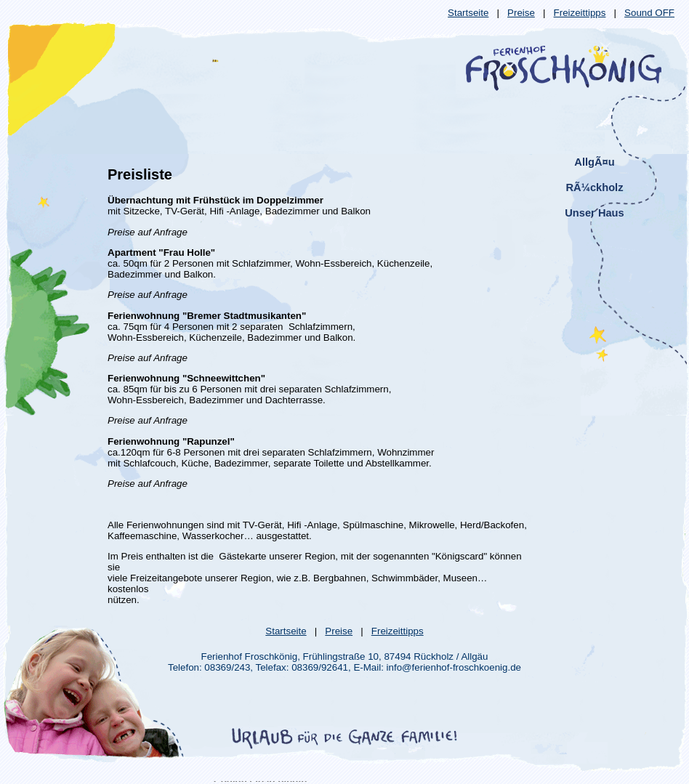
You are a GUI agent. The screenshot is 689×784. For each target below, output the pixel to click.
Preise (521, 13)
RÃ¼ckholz (595, 187)
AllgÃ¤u (594, 162)
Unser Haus (594, 213)
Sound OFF (649, 13)
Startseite (468, 13)
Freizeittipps (580, 13)
